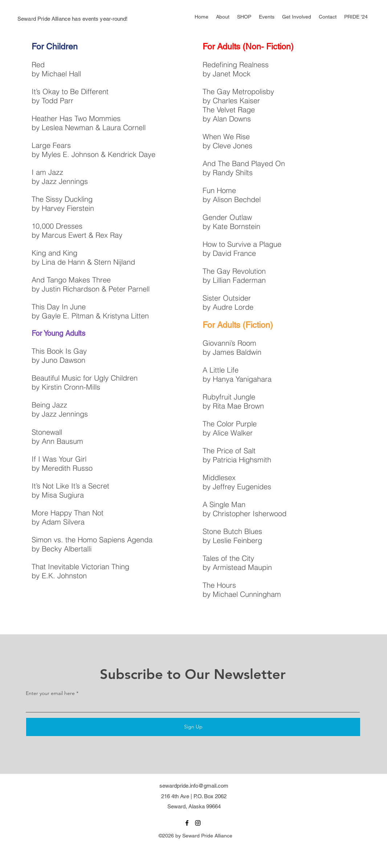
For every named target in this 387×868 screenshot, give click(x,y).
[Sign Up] (193, 727)
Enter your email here (50, 693)
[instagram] (198, 823)
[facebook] (187, 823)
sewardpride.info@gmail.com (194, 786)
